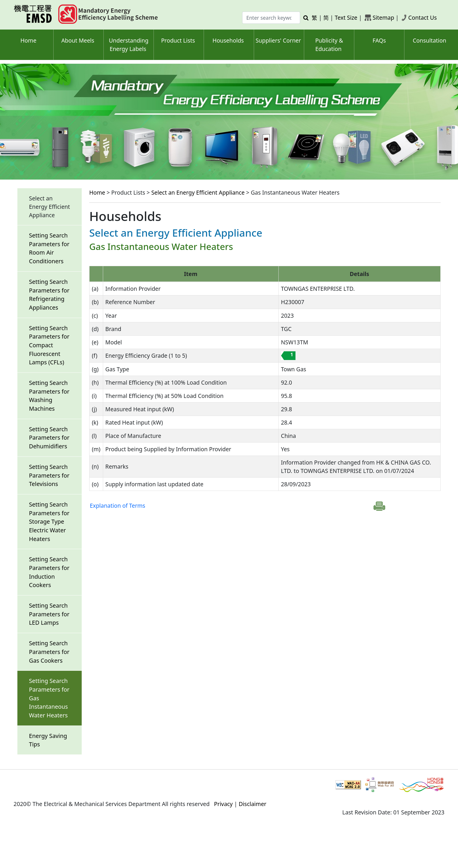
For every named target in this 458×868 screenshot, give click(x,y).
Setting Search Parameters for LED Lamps (49, 614)
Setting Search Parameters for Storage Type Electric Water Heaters (49, 522)
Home (28, 40)
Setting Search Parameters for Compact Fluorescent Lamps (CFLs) (49, 345)
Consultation (430, 40)
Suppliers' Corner (278, 40)
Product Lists (178, 40)
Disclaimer (253, 804)
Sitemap (383, 18)
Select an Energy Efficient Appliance (198, 192)
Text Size (346, 18)
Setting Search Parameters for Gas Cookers (49, 652)
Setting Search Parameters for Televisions (49, 475)
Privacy (223, 804)
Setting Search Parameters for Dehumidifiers (49, 438)
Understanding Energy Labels (129, 45)
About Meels (78, 40)
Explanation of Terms (117, 506)
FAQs (379, 40)
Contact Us (423, 18)
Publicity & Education (329, 45)
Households (228, 40)
